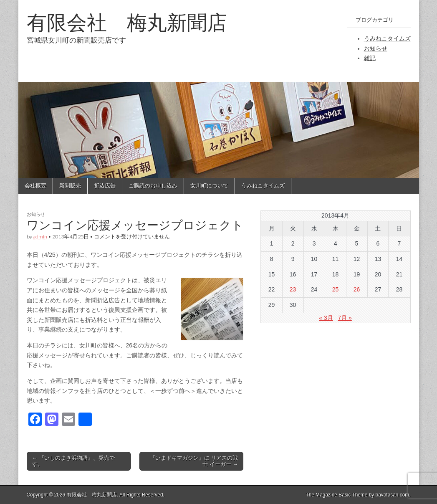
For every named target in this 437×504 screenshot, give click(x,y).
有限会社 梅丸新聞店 (127, 22)
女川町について (209, 186)
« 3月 (326, 318)
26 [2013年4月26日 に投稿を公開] (357, 289)
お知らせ (376, 48)
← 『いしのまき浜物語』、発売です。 (74, 461)
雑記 (370, 58)
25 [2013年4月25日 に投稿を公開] (336, 289)
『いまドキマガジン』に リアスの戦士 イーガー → (194, 461)
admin (40, 237)
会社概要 (35, 186)
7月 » (345, 318)
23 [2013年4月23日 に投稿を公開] (293, 289)
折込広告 (105, 186)
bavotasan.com (393, 495)
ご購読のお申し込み (153, 186)
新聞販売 (70, 186)
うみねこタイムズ (387, 38)
